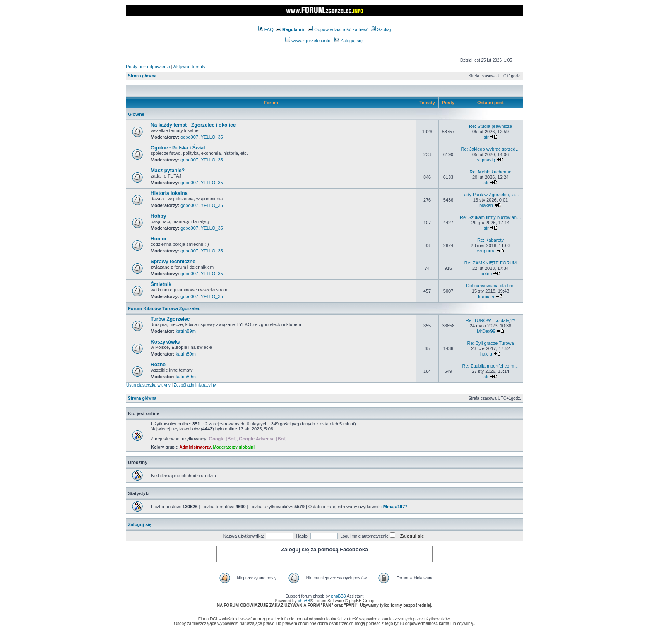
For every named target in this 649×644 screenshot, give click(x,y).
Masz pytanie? (168, 171)
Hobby (158, 216)
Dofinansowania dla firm (490, 286)
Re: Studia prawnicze (490, 126)
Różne (158, 365)
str (486, 137)
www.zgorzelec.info (308, 41)
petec (486, 274)
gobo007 (189, 137)
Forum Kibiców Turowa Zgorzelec (164, 308)
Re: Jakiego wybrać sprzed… (490, 149)
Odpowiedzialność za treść (338, 29)
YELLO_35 (212, 137)
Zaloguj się (349, 41)
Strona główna (142, 76)
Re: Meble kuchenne (491, 172)
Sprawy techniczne (173, 262)
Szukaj (381, 29)
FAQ (266, 29)
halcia (486, 354)
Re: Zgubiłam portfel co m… (491, 366)
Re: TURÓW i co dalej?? (490, 320)
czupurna (486, 251)
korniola (486, 296)
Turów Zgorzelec (170, 319)
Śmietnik (161, 284)
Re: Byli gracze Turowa (490, 343)
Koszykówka (166, 342)
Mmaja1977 (395, 507)
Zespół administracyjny (195, 385)
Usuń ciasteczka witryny (148, 385)
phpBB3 (339, 596)
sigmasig (486, 160)
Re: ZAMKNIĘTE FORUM (491, 263)
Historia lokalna (169, 193)
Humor (159, 239)
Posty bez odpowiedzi (148, 67)
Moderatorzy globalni (234, 447)
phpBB (304, 601)
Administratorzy (195, 447)
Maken (486, 205)
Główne (136, 114)
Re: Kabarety (490, 240)
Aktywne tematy (190, 67)
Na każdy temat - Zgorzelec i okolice (193, 125)
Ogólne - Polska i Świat (178, 148)
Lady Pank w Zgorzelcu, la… (490, 195)
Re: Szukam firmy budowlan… (490, 217)
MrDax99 (486, 331)
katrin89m (186, 331)
